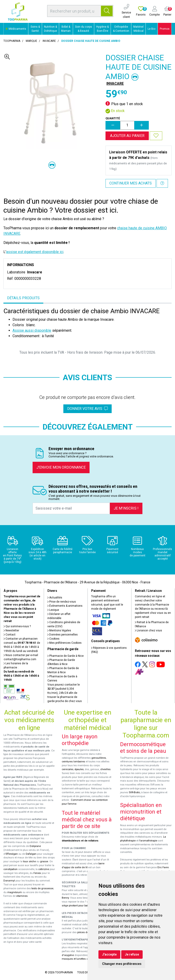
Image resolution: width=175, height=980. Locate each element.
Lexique (53, 610)
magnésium (15, 892)
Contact (10, 635)
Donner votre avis (87, 409)
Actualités (55, 598)
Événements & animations (65, 606)
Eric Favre (163, 867)
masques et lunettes (74, 959)
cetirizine (44, 869)
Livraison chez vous (148, 630)
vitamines (22, 896)
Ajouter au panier (127, 136)
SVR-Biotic (134, 792)
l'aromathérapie (148, 841)
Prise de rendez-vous (62, 602)
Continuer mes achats (131, 183)
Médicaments (16, 29)
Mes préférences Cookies (64, 643)
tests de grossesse (42, 888)
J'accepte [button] (109, 954)
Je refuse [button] (132, 954)
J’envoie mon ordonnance (61, 467)
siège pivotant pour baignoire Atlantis (83, 906)
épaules (79, 769)
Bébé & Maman (66, 29)
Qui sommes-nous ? (17, 626)
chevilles (105, 769)
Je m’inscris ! (126, 508)
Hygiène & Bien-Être (102, 29)
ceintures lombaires (73, 762)
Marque (31, 41)
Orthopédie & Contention (121, 29)
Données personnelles (63, 635)
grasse (44, 861)
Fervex (37, 873)
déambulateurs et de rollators (80, 841)
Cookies (53, 639)
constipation (10, 869)
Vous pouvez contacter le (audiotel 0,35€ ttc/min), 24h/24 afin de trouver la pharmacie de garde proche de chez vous (65, 693)
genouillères (99, 758)
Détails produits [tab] (23, 298)
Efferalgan (12, 854)
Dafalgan (31, 854)
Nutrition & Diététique (50, 29)
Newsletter (11, 630)
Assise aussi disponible (32, 330)
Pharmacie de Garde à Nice (66, 656)
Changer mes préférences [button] (122, 964)
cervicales (68, 769)
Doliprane (35, 846)
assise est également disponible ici (35, 252)
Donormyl (9, 881)
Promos (165, 29)
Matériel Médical (138, 29)
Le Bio (152, 29)
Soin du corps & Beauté (84, 29)
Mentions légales (59, 630)
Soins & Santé (35, 29)
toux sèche (29, 861)
